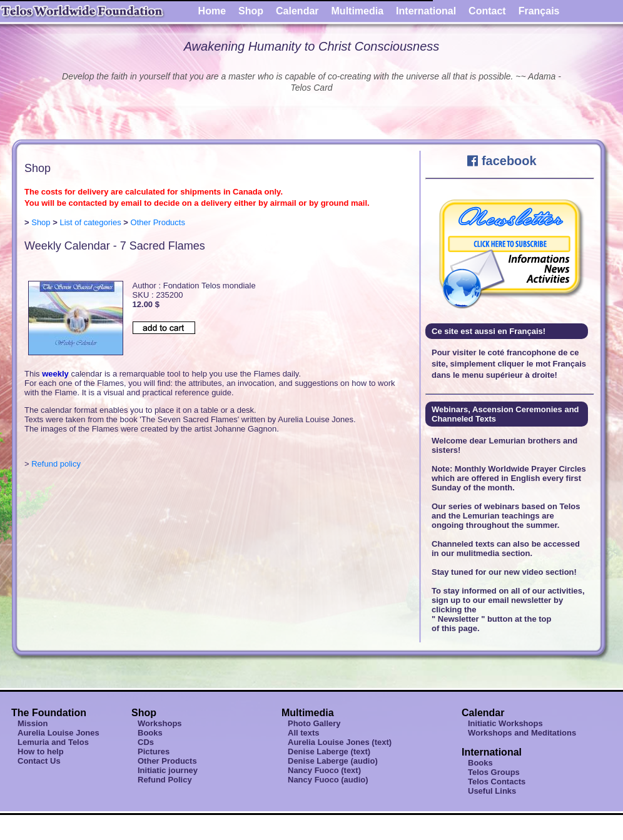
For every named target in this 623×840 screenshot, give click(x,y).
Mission (33, 723)
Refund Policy (165, 780)
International (426, 11)
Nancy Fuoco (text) (324, 770)
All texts (304, 733)
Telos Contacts (497, 782)
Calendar (297, 11)
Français (539, 11)
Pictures (154, 751)
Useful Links (492, 791)
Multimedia (358, 11)
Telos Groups (494, 772)
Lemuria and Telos (53, 742)
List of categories (90, 222)
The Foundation (49, 713)
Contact (487, 11)
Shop (251, 11)
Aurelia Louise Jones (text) (340, 742)
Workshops (160, 723)
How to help (41, 751)
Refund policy (56, 464)
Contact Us (39, 761)
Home (212, 11)
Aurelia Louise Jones (58, 733)
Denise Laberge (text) (329, 751)
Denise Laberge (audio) (333, 761)
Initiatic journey (168, 770)
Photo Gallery (314, 723)
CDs (146, 742)
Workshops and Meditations (522, 733)
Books (150, 733)
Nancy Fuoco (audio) (328, 780)
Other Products (158, 222)
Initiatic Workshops (505, 723)
